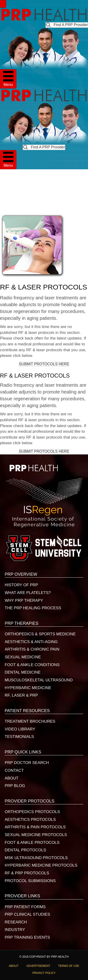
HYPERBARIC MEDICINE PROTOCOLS (41, 865)
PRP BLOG (15, 786)
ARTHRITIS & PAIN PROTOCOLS (35, 827)
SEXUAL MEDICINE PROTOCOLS (36, 835)
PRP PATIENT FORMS (25, 907)
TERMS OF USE (69, 966)
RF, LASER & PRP (21, 695)
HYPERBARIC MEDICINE (28, 688)
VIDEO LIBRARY (20, 729)
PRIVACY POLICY (44, 973)
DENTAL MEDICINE (23, 672)
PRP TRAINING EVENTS (27, 937)
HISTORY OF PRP (21, 585)
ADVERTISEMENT (38, 966)
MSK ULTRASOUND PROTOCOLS (36, 858)
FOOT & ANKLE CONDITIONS (32, 665)
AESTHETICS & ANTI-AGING (31, 642)
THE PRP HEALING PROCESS (33, 608)
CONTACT (14, 770)
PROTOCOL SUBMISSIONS (30, 881)
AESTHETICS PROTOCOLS (30, 820)
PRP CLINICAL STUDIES (27, 914)
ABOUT (12, 778)
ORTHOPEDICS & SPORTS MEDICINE (40, 634)
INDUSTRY (15, 930)
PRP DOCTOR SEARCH (27, 763)
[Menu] (3, 4)
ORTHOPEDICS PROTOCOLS (32, 812)
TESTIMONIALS (19, 737)
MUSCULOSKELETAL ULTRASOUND (39, 680)
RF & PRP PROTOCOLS (27, 873)
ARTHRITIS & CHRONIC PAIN (32, 649)
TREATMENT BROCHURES (30, 721)
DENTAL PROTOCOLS (25, 850)
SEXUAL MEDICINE (23, 657)
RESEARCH (16, 922)
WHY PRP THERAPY (24, 600)
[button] (67, 25)
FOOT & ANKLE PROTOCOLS (32, 843)
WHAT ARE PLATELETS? (28, 593)
